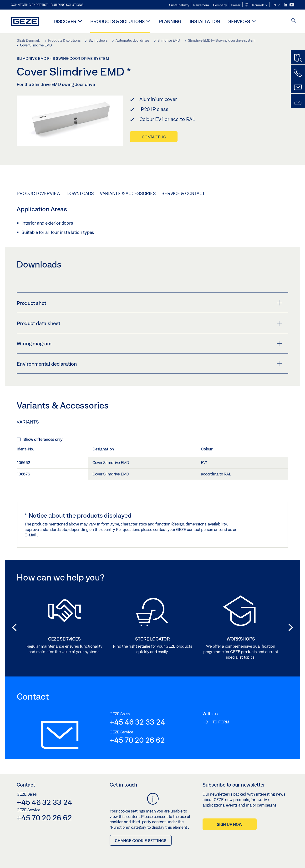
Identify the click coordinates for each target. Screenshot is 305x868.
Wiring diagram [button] (149, 343)
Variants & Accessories (128, 193)
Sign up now (230, 824)
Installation (205, 21)
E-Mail (31, 535)
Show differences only (40, 439)
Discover (65, 21)
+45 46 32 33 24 (137, 722)
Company (220, 5)
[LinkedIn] (286, 5)
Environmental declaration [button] (149, 364)
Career (236, 5)
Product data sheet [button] (149, 323)
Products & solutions (117, 21)
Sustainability (179, 5)
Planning (170, 21)
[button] (256, 5)
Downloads (80, 193)
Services (239, 21)
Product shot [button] (149, 303)
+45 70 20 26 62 (137, 740)
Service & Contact (183, 193)
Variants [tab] (28, 422)
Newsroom (201, 5)
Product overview (39, 193)
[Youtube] (292, 5)
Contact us (154, 137)
